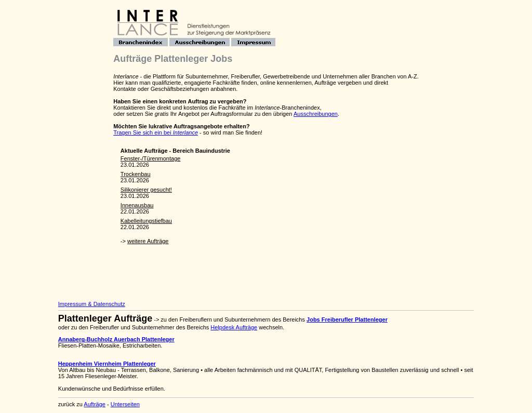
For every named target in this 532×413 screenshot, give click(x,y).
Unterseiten (125, 404)
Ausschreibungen (316, 114)
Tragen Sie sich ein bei (156, 132)
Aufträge (95, 404)
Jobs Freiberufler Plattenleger (347, 319)
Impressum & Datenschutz (92, 304)
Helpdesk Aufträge (234, 327)
